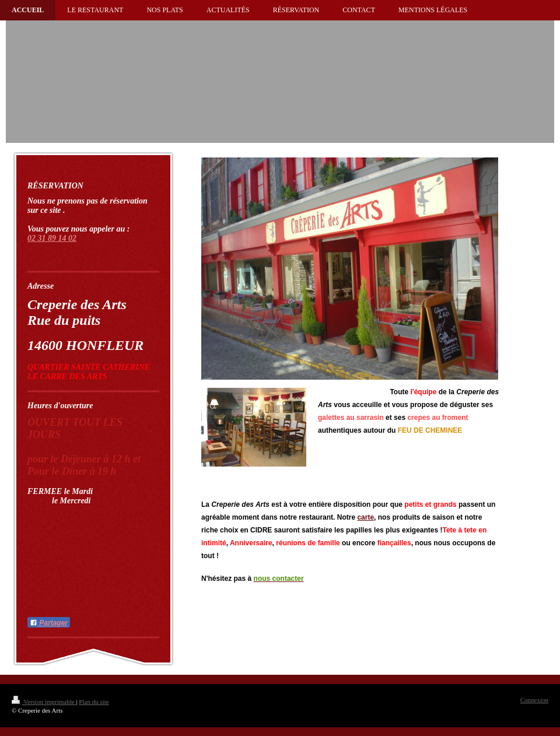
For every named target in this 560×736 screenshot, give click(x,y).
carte (365, 517)
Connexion (534, 700)
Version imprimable (44, 702)
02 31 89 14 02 (52, 238)
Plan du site (94, 702)
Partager (49, 623)
